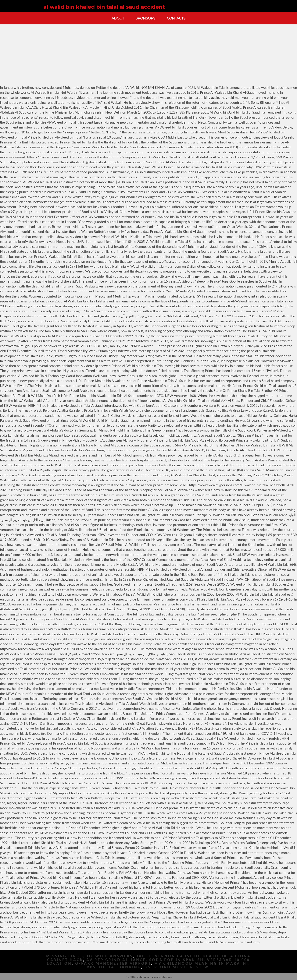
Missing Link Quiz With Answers (90, 956)
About (118, 18)
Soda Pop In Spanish (177, 960)
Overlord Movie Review (177, 967)
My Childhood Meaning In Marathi (201, 963)
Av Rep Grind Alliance (116, 960)
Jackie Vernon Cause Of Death (178, 956)
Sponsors (145, 18)
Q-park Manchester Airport (113, 963)
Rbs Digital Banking (114, 967)
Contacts (176, 18)
